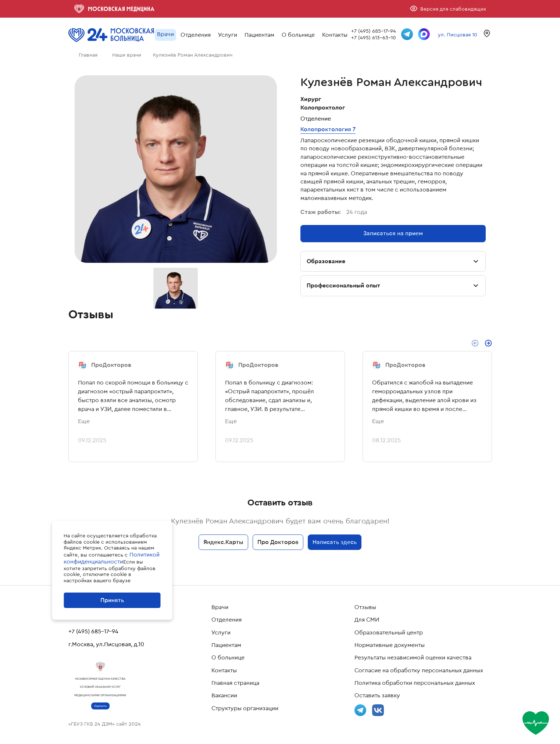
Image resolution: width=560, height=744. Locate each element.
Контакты (335, 35)
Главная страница (235, 683)
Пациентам (259, 35)
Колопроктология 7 (328, 129)
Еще (84, 421)
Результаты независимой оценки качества (413, 658)
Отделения (196, 35)
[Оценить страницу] (538, 723)
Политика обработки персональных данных (415, 683)
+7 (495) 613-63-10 (374, 37)
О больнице (298, 35)
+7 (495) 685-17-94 (374, 31)
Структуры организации (245, 708)
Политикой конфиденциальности (112, 558)
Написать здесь (335, 542)
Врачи (165, 34)
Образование (393, 261)
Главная (88, 55)
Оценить (100, 706)
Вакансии (224, 695)
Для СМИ (367, 620)
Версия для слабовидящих (453, 9)
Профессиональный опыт (393, 286)
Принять (112, 600)
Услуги (228, 35)
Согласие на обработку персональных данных (419, 670)
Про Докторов (278, 542)
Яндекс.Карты (223, 542)
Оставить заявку (377, 695)
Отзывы (365, 607)
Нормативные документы (390, 645)
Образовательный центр (389, 633)
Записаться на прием (393, 233)
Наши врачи (127, 55)
